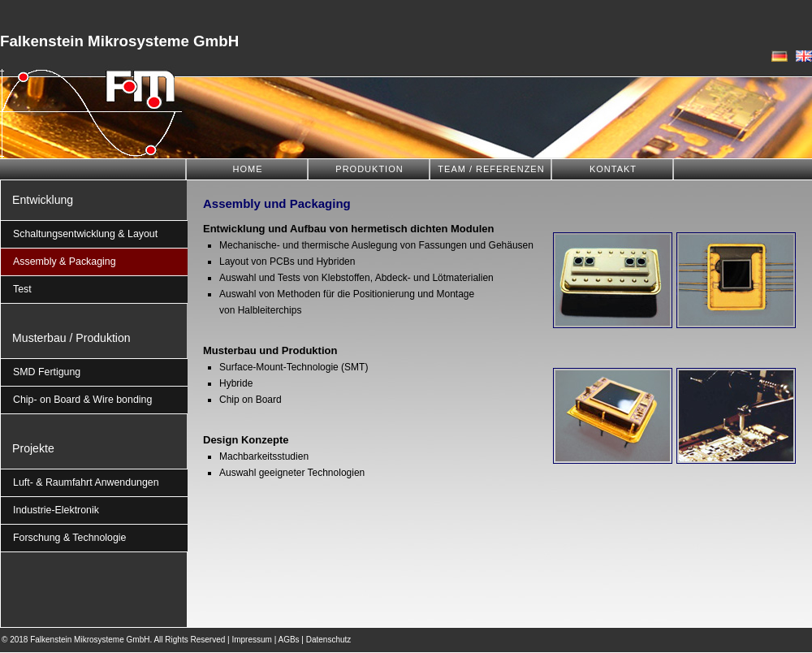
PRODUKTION (369, 169)
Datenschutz (329, 640)
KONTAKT (613, 169)
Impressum (251, 640)
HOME (248, 169)
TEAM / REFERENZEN (491, 169)
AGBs (288, 640)
